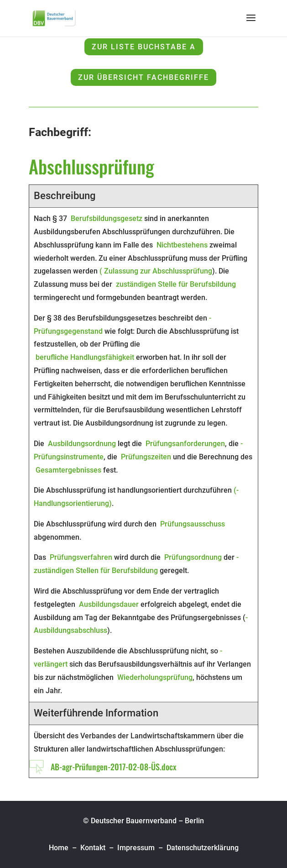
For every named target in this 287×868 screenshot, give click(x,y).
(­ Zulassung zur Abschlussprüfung (156, 271)
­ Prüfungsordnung (192, 557)
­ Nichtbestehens (181, 245)
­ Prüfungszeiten (145, 457)
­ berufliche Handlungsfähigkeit (84, 357)
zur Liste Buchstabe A (144, 47)
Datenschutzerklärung (203, 848)
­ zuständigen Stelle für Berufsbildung (175, 284)
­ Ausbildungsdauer (108, 604)
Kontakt (93, 848)
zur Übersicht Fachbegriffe (143, 77)
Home (60, 848)
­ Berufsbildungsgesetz (106, 218)
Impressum (136, 848)
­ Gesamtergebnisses (68, 470)
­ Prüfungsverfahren (80, 557)
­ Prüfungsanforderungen (184, 444)
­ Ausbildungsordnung (81, 444)
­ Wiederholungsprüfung (154, 677)
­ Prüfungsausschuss (192, 524)
